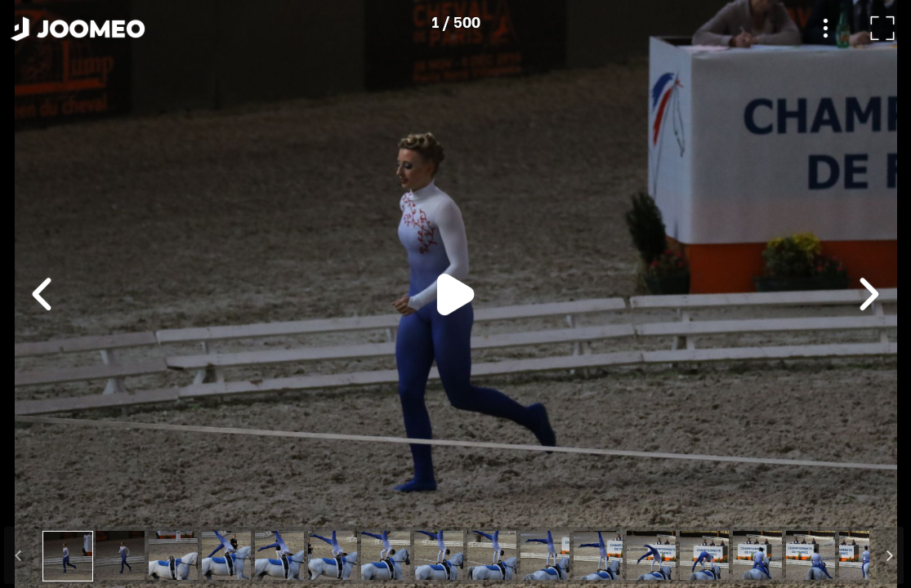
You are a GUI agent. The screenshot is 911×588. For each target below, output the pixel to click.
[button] (43, 504)
